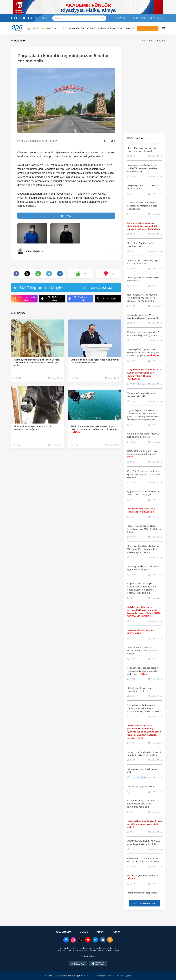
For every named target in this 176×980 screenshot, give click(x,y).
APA (106, 165)
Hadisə (161, 41)
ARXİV (100, 932)
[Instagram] (16, 18)
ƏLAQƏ (84, 932)
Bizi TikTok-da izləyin (51, 299)
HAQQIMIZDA (64, 932)
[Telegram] (28, 18)
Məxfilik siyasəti (124, 976)
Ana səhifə (148, 41)
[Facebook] (12, 18)
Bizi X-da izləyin (106, 299)
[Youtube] (24, 18)
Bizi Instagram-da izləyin (24, 299)
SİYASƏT (91, 28)
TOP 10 (116, 932)
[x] (81, 940)
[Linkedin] (32, 18)
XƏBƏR (102, 28)
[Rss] (36, 18)
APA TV (130, 28)
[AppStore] (98, 964)
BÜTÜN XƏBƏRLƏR (74, 28)
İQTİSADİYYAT (116, 28)
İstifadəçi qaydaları (105, 976)
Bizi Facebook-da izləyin (79, 299)
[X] (20, 18)
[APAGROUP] (88, 956)
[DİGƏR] (163, 28)
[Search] (102, 18)
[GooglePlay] (78, 964)
